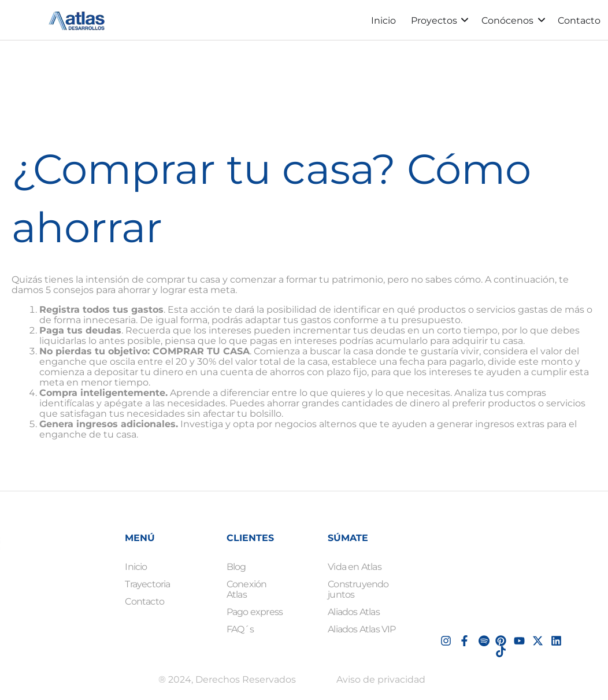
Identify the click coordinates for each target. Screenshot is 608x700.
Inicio (383, 21)
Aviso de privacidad (381, 679)
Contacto (579, 21)
